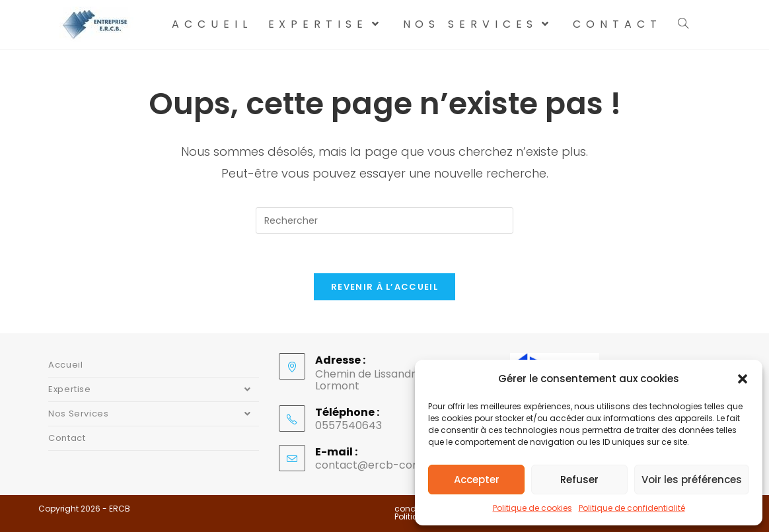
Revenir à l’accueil (384, 287)
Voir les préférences (692, 480)
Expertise (154, 389)
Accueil (65, 365)
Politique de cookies (532, 508)
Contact (67, 438)
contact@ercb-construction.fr (396, 465)
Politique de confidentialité (632, 508)
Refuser (579, 480)
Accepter (477, 480)
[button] (743, 379)
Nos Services (154, 414)
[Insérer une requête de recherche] (384, 220)
